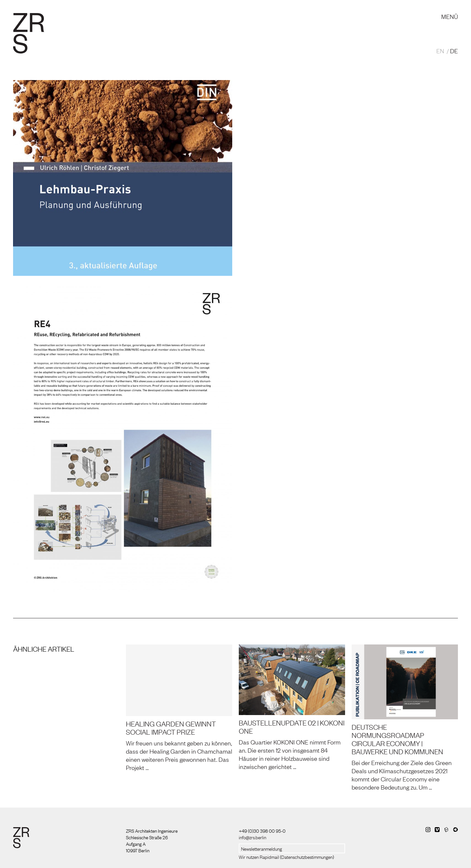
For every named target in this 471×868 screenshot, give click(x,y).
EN (440, 51)
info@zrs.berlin (253, 837)
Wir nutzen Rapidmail (259, 857)
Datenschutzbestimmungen (307, 857)
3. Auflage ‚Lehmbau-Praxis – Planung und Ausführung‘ (319, 107)
